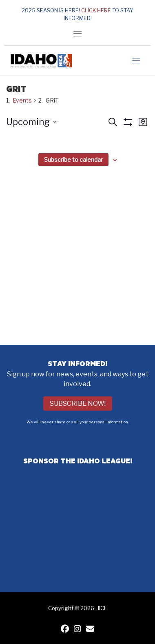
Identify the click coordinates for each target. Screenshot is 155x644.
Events (22, 100)
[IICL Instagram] (77, 629)
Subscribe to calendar (73, 160)
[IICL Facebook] (65, 629)
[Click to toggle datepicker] (31, 122)
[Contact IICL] (90, 629)
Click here (96, 10)
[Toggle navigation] (77, 34)
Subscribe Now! (78, 404)
